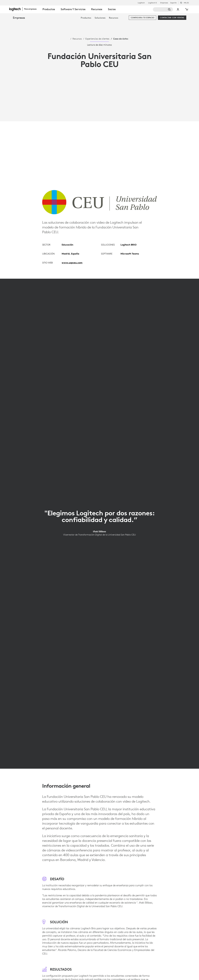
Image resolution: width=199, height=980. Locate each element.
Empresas (164, 3)
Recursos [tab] (97, 9)
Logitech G (152, 3)
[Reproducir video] (99, 130)
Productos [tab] (49, 9)
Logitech (141, 3)
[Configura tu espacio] (142, 18)
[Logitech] (24, 9)
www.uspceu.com (72, 263)
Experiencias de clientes (97, 39)
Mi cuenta (178, 9)
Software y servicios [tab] (73, 9)
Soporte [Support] (173, 3)
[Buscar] (163, 9)
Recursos (77, 39)
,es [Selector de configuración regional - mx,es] (186, 3)
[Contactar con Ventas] (172, 18)
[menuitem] (86, 18)
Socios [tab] (112, 9)
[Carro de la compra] (186, 9)
